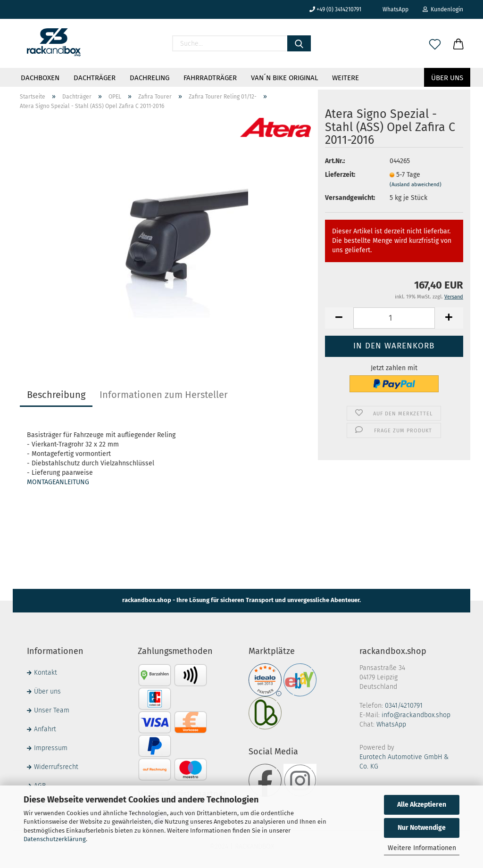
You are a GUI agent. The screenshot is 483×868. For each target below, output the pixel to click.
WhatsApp (392, 9)
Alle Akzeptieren (422, 805)
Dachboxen (40, 78)
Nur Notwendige (422, 828)
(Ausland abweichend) (416, 185)
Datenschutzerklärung (55, 839)
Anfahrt (45, 729)
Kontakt (46, 673)
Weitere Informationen (422, 848)
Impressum (51, 748)
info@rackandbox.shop (416, 715)
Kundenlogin (443, 9)
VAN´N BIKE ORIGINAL (284, 78)
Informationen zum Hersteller (164, 395)
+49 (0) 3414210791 (335, 9)
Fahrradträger (210, 78)
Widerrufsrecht (56, 767)
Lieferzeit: (340, 175)
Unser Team (52, 710)
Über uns (447, 78)
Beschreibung (56, 395)
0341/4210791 (404, 706)
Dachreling (150, 78)
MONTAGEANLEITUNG (58, 482)
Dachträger (95, 78)
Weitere (346, 78)
